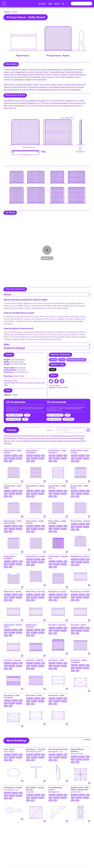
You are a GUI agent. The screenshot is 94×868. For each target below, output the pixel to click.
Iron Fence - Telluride (35, 660)
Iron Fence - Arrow (78, 625)
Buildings (7, 12)
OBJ (6, 461)
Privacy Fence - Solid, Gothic (13, 487)
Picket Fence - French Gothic (13, 626)
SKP (10, 461)
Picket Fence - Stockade (32, 626)
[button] (50, 430)
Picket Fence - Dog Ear (80, 556)
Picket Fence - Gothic (13, 592)
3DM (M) (19, 459)
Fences (15, 12)
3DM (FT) (12, 459)
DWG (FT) (7, 456)
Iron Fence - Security (57, 625)
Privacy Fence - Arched (80, 521)
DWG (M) (15, 456)
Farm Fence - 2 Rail (34, 695)
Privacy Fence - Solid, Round (80, 487)
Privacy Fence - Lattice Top (35, 487)
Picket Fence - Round (57, 592)
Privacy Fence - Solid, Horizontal (57, 452)
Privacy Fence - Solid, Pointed (35, 522)
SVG (21, 456)
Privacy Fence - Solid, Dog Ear (13, 452)
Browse (42, 4)
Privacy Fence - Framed (36, 556)
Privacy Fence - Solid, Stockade (57, 522)
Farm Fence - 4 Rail (56, 695)
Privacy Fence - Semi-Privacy (80, 452)
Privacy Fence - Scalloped (10, 557)
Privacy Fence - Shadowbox (32, 452)
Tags (50, 4)
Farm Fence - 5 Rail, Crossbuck (12, 696)
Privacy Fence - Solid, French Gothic (13, 522)
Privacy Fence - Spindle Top (58, 557)
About (57, 4)
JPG (6, 459)
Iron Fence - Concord (12, 660)
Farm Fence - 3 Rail (56, 660)
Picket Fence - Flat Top (35, 592)
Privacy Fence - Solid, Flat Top (57, 487)
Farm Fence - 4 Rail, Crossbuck (79, 661)
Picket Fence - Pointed (80, 592)
